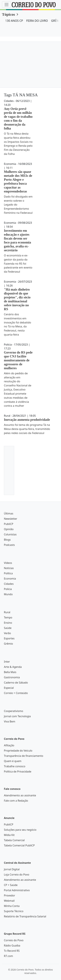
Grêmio (8, 644)
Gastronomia (12, 677)
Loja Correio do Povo (17, 875)
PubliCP (9, 524)
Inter (7, 662)
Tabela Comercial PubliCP (19, 845)
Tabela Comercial (14, 840)
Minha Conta (12, 906)
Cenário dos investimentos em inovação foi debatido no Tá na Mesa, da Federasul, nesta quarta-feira (17, 324)
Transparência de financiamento (24, 756)
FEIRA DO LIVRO (37, 21)
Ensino (8, 623)
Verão (7, 633)
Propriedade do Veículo (18, 751)
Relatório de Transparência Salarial (25, 916)
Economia (10, 579)
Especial (9, 688)
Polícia (8, 589)
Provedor (10, 895)
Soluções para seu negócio (20, 830)
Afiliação (9, 745)
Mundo (8, 594)
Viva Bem (10, 721)
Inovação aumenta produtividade (27, 420)
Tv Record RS (12, 951)
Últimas (9, 513)
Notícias (9, 568)
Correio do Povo (14, 940)
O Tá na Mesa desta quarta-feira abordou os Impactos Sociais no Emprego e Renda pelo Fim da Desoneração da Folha (18, 144)
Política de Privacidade (18, 772)
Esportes (9, 638)
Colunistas (10, 534)
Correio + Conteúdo (16, 693)
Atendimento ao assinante (20, 795)
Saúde (8, 628)
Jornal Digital (12, 869)
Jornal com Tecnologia (17, 716)
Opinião (9, 529)
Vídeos (8, 563)
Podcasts (9, 545)
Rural (7, 612)
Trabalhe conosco (15, 766)
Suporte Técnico (14, 911)
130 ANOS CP (14, 21)
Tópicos (8, 14)
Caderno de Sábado (16, 683)
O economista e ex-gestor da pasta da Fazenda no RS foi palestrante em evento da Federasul (18, 263)
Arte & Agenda (13, 667)
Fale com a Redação (16, 801)
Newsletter (10, 519)
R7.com (8, 956)
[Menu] (7, 5)
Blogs (7, 540)
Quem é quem (13, 761)
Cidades (9, 584)
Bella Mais (10, 672)
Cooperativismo (14, 711)
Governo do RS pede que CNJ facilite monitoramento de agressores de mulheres (18, 360)
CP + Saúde (11, 885)
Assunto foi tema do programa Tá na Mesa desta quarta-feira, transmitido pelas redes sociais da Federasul (27, 429)
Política (8, 573)
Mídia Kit (9, 835)
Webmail (9, 901)
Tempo (8, 617)
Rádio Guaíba (12, 945)
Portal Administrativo (17, 890)
